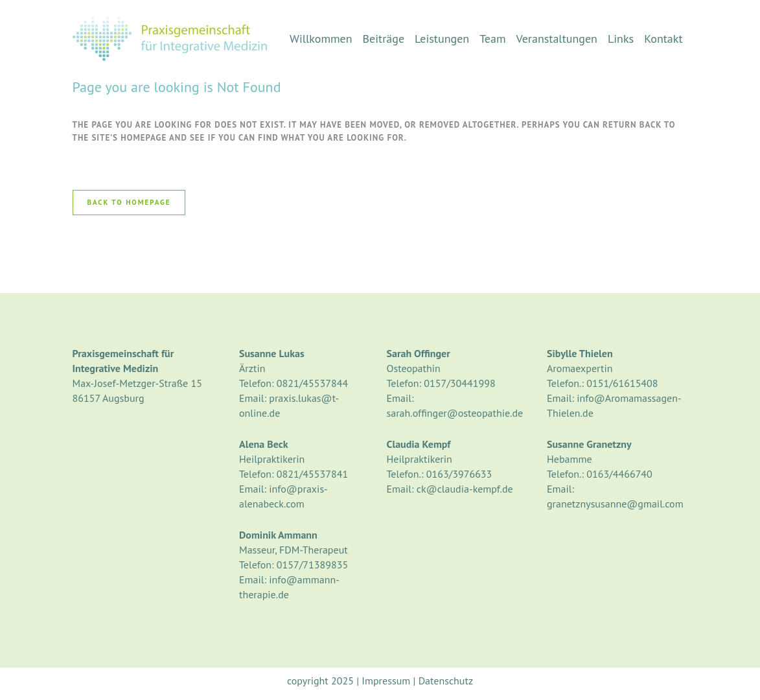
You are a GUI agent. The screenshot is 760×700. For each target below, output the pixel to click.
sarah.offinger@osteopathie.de (455, 413)
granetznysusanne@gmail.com (615, 504)
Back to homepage (129, 202)
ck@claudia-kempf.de (465, 489)
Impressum (386, 681)
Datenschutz (446, 681)
